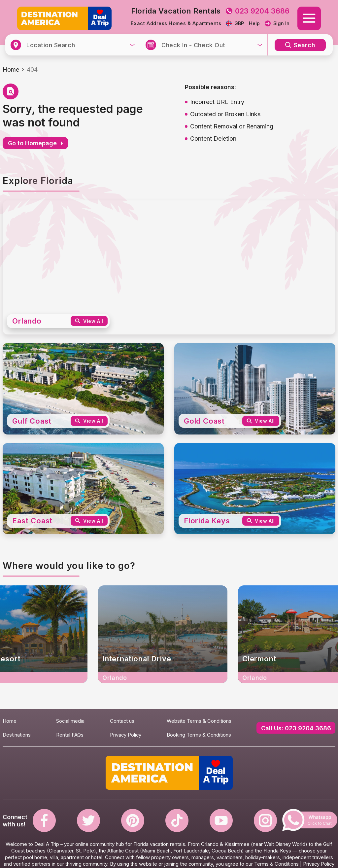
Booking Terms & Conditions (199, 735)
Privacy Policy (126, 735)
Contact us (122, 721)
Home (11, 69)
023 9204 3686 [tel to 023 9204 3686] (258, 11)
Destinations (17, 735)
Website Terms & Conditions (199, 721)
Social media (70, 721)
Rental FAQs (70, 735)
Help (254, 23)
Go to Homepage (35, 143)
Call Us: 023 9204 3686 (296, 728)
